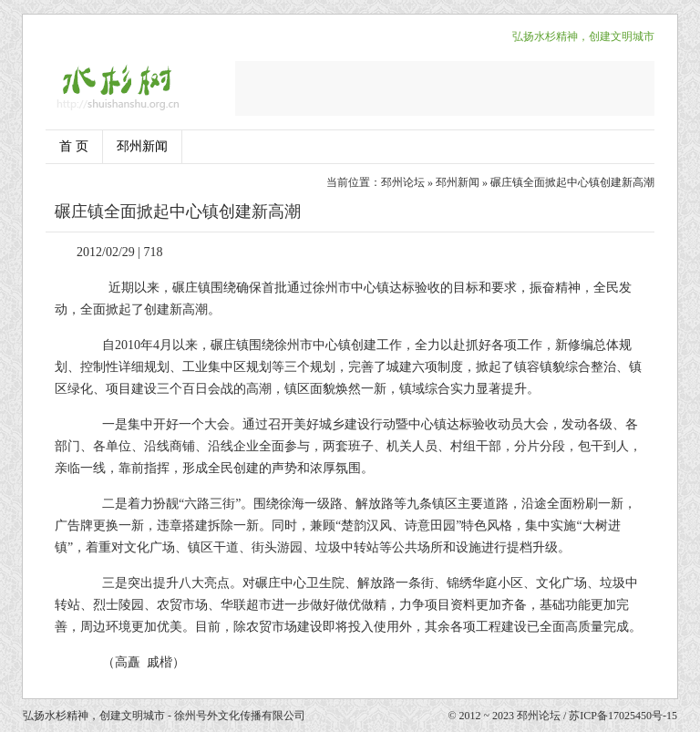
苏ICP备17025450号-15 (623, 716)
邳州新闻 (142, 146)
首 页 (74, 146)
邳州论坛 (403, 182)
